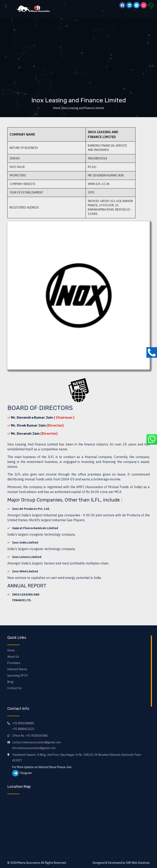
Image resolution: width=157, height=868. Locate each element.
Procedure (14, 663)
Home (11, 650)
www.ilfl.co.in (99, 184)
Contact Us (14, 688)
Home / (58, 108)
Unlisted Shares (17, 669)
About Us (13, 657)
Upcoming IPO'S (18, 676)
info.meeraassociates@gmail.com (34, 748)
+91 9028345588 (36, 736)
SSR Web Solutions (138, 863)
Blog (10, 682)
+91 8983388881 (23, 723)
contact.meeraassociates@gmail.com (36, 742)
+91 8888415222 (23, 729)
